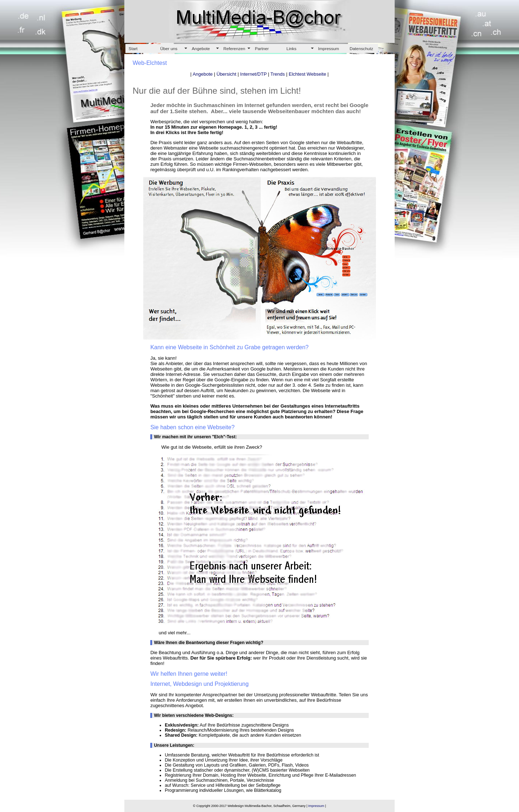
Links (291, 48)
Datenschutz (361, 48)
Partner (262, 48)
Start (133, 48)
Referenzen (234, 48)
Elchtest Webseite (307, 74)
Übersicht (227, 74)
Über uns (169, 48)
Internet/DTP (253, 74)
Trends (278, 74)
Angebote (201, 48)
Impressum (328, 48)
